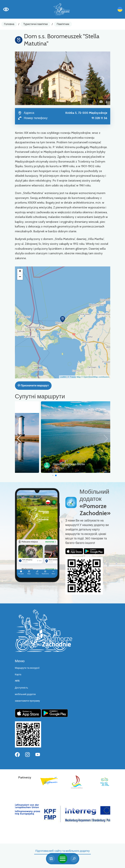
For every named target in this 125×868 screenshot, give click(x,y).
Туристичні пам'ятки (35, 24)
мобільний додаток (25, 694)
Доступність (22, 688)
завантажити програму (27, 701)
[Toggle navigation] (63, 859)
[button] (22, 78)
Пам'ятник (63, 24)
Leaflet (63, 377)
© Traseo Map (74, 377)
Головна (9, 24)
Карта (18, 674)
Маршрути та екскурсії (27, 668)
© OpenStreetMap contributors (95, 377)
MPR (17, 681)
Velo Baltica (34, 464)
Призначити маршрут (33, 385)
